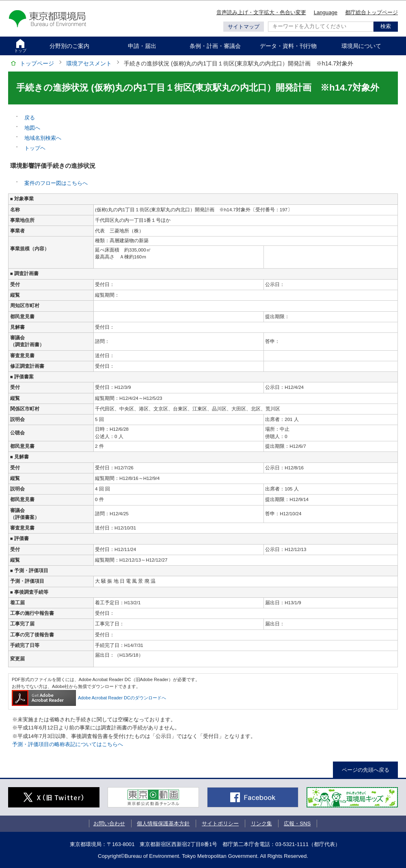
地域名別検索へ (43, 138)
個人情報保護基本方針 (163, 824)
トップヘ (35, 148)
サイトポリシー (220, 824)
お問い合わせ (109, 824)
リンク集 (261, 824)
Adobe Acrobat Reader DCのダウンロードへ (89, 698)
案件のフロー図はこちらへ (56, 183)
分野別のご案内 (69, 46)
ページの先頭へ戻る (366, 770)
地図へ (32, 128)
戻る (30, 118)
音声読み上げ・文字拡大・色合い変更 (261, 12)
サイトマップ (244, 27)
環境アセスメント (89, 63)
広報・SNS (297, 824)
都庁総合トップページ (371, 12)
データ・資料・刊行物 (288, 46)
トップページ (37, 63)
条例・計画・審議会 (215, 46)
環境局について (361, 46)
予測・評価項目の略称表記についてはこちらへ (68, 744)
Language (326, 12)
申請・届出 (142, 46)
